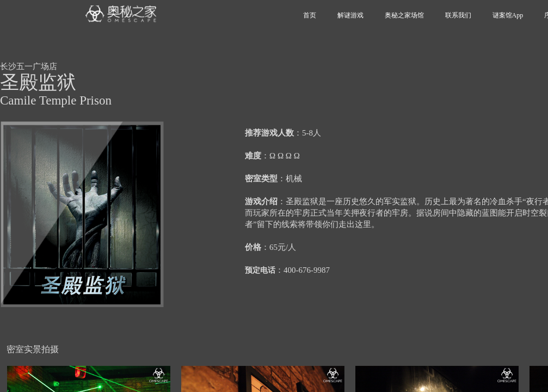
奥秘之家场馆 (404, 15)
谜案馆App (508, 15)
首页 (310, 15)
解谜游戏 (350, 15)
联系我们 (458, 15)
